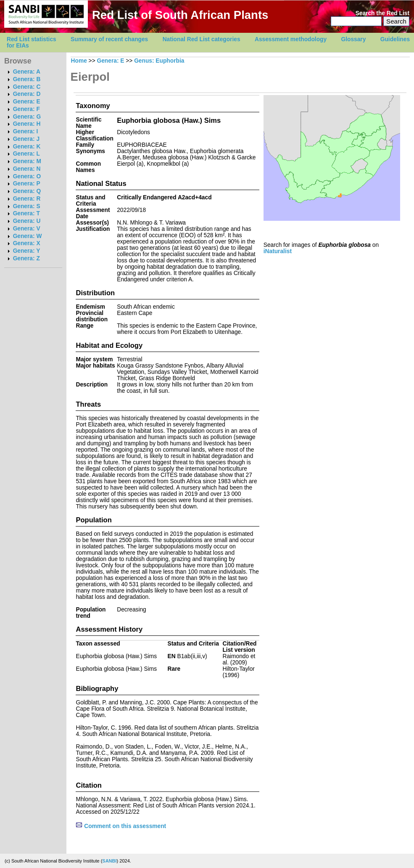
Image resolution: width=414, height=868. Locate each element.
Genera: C (27, 87)
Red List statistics (32, 39)
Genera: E (27, 102)
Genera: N (27, 169)
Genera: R (27, 199)
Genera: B (27, 79)
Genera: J (26, 139)
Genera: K (27, 147)
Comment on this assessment (121, 826)
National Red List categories (202, 39)
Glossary (354, 39)
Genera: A (27, 72)
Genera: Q (27, 191)
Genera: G (27, 117)
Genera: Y (27, 251)
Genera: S (27, 206)
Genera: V (27, 229)
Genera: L (26, 154)
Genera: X (27, 243)
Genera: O (27, 176)
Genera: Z (26, 258)
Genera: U (27, 221)
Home (79, 61)
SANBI (109, 861)
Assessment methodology (291, 39)
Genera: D (27, 94)
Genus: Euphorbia (159, 61)
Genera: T (26, 213)
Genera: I (26, 131)
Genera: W (28, 236)
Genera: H (27, 124)
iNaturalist (278, 251)
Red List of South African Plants (180, 15)
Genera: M (27, 161)
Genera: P (27, 184)
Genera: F (26, 109)
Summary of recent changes (109, 39)
